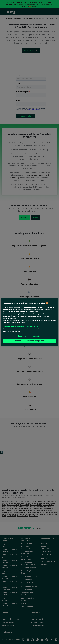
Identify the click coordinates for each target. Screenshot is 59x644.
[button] (56, 300)
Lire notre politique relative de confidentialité (21, 327)
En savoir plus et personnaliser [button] (29, 336)
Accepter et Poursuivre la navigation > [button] (29, 341)
